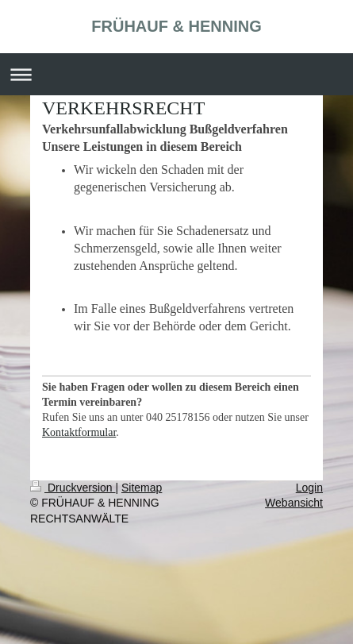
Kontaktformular (79, 432)
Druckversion (73, 488)
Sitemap (142, 488)
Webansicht (294, 503)
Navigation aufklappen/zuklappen (176, 74)
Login (309, 488)
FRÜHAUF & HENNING (176, 26)
